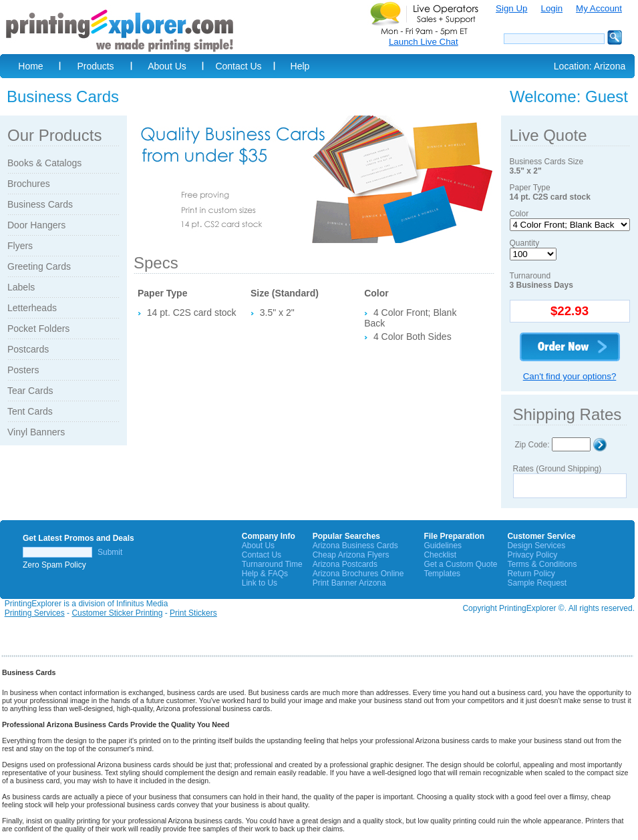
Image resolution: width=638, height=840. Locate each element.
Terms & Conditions (542, 564)
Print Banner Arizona (349, 583)
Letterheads (32, 308)
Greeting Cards (39, 266)
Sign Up (511, 8)
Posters (23, 370)
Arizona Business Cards (355, 546)
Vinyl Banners (36, 432)
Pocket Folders (38, 329)
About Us (167, 66)
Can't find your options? (570, 376)
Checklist (440, 555)
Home (30, 66)
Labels (21, 287)
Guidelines (443, 546)
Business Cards (40, 204)
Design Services (536, 546)
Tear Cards (30, 391)
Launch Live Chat (424, 42)
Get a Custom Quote (460, 564)
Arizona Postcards (345, 564)
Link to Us (260, 583)
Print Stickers (193, 613)
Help (300, 66)
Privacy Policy (532, 555)
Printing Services (35, 613)
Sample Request (537, 583)
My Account (599, 8)
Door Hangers (36, 225)
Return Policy (531, 574)
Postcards (28, 349)
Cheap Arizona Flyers (351, 555)
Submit (110, 552)
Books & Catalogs (44, 163)
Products (95, 66)
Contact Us (238, 66)
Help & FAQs (265, 574)
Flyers (20, 246)
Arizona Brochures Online (358, 574)
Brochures (29, 184)
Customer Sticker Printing (117, 613)
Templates (442, 574)
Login (551, 8)
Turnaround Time (272, 564)
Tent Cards (30, 411)
